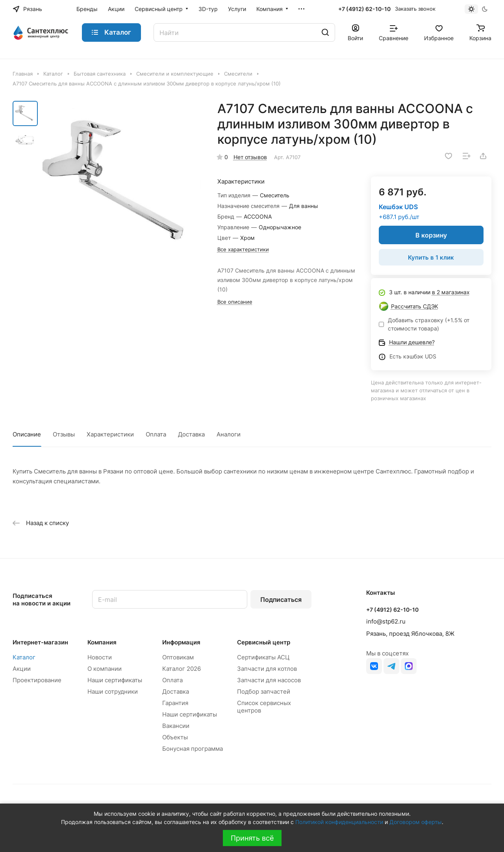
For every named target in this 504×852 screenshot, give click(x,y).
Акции (22, 669)
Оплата (156, 434)
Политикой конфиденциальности (339, 822)
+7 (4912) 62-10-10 (364, 9)
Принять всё (252, 838)
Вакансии (176, 726)
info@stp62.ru (386, 621)
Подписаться (281, 600)
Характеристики (110, 434)
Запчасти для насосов (269, 680)
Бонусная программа (193, 749)
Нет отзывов (250, 157)
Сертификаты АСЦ (263, 657)
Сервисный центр (264, 642)
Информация (181, 642)
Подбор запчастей (264, 691)
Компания (102, 642)
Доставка (191, 434)
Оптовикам (178, 657)
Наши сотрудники (113, 691)
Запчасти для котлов (267, 669)
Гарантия (175, 703)
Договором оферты (416, 822)
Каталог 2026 (182, 669)
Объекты (175, 737)
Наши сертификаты (115, 680)
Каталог (24, 657)
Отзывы (64, 434)
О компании (105, 669)
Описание (27, 434)
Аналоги (229, 434)
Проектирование (37, 680)
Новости (100, 657)
